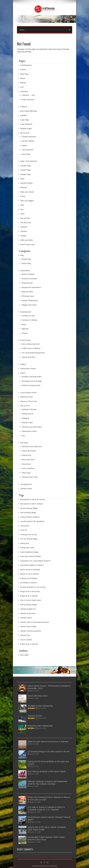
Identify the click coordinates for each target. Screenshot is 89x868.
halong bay (25, 543)
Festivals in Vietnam (29, 320)
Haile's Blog (26, 263)
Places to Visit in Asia (29, 401)
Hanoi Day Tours (28, 460)
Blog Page (24, 74)
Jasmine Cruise (35, 716)
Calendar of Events (29, 409)
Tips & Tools (25, 406)
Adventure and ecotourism (32, 446)
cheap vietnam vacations (30, 517)
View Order (26, 154)
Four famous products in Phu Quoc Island (47, 771)
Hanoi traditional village (29, 552)
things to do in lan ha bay (30, 591)
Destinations (25, 271)
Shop (22, 179)
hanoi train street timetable (31, 556)
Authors (23, 70)
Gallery (23, 364)
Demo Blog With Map (29, 111)
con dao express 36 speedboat (32, 521)
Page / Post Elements (29, 161)
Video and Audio (27, 240)
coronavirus (25, 526)
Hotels (23, 373)
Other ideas (26, 473)
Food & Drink (25, 340)
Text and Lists (26, 223)
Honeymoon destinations (31, 287)
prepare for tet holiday (29, 578)
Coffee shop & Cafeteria (31, 348)
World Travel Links (28, 245)
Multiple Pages (26, 129)
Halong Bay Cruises (28, 369)
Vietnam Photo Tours (30, 477)
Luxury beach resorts (28, 393)
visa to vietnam (26, 640)
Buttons (23, 83)
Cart (22, 87)
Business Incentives (29, 279)
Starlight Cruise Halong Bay (40, 706)
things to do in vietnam (29, 596)
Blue (22, 655)
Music (24, 324)
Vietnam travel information (32, 427)
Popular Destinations (30, 300)
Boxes (23, 78)
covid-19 (24, 530)
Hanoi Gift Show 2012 (38, 696)
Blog (22, 255)
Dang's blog (26, 259)
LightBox (24, 115)
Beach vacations (28, 274)
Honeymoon (26, 464)
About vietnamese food (31, 344)
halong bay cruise (27, 548)
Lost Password (27, 150)
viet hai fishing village (29, 605)
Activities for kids (28, 316)
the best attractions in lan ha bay (33, 587)
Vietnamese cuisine (29, 431)
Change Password (29, 137)
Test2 (22, 214)
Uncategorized (26, 484)
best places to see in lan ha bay (33, 499)
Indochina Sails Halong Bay (40, 726)
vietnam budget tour (28, 609)
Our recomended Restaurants (33, 353)
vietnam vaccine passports (31, 631)
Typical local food (28, 357)
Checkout (24, 91)
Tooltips (23, 236)
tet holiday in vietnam (29, 583)
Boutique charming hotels (32, 377)
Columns (24, 107)
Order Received (28, 100)
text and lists (25, 218)
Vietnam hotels (26, 489)
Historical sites (27, 283)
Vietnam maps (27, 422)
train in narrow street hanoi (31, 600)
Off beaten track (28, 296)
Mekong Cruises (27, 397)
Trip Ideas (24, 443)
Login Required (26, 124)
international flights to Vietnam (32, 565)
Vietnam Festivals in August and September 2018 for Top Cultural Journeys (48, 783)
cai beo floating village (29, 508)
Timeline (24, 231)
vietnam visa (25, 635)
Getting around (27, 414)
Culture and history (29, 451)
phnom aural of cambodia (30, 570)
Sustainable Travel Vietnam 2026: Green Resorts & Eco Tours (46, 838)
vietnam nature (26, 618)
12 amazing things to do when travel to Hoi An (49, 751)
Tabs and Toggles (27, 201)
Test (22, 209)
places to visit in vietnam (30, 574)
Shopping (25, 418)
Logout (24, 145)
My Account (25, 133)
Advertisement (26, 65)
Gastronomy (26, 455)
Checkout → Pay (28, 95)
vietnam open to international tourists (35, 622)
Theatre (25, 333)
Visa (23, 436)
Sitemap (24, 187)
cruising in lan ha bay (29, 535)
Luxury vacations (28, 468)
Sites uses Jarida (27, 192)
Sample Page (26, 166)
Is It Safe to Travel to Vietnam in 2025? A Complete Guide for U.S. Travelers (46, 808)
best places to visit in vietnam (32, 504)
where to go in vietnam (29, 644)
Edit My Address (28, 141)
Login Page (25, 120)
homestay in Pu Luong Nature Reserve (35, 561)
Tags (22, 205)
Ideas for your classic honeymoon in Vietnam (48, 741)
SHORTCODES (27, 183)
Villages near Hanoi (29, 305)
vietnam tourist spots (28, 626)
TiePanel (24, 227)
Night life (25, 329)
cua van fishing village (29, 539)
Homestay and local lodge (32, 381)
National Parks (27, 292)
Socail (23, 196)
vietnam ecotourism (28, 613)
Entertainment (26, 312)
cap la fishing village (28, 513)
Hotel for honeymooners (31, 385)
